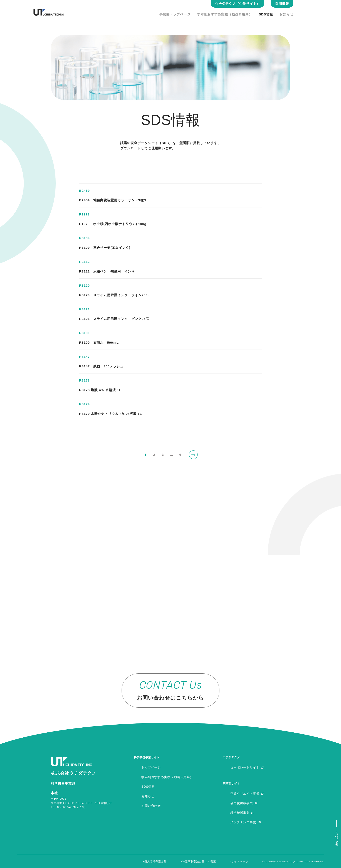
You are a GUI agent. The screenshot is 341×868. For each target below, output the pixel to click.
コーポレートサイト (246, 767)
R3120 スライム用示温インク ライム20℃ (114, 295)
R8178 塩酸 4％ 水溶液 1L (100, 390)
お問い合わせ (152, 806)
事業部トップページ (175, 14)
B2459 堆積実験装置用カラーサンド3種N (113, 200)
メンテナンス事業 (244, 822)
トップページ (152, 767)
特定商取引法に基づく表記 (199, 861)
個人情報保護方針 (155, 861)
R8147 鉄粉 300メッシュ (101, 366)
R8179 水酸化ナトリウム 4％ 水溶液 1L (110, 414)
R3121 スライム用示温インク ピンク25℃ (114, 319)
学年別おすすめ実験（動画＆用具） (225, 14)
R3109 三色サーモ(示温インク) (105, 248)
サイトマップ (240, 861)
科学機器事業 (241, 813)
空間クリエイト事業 (246, 793)
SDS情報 (266, 14)
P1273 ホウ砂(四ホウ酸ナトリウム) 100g (113, 224)
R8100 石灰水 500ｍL (99, 342)
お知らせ (286, 14)
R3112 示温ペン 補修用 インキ (107, 271)
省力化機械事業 (242, 803)
